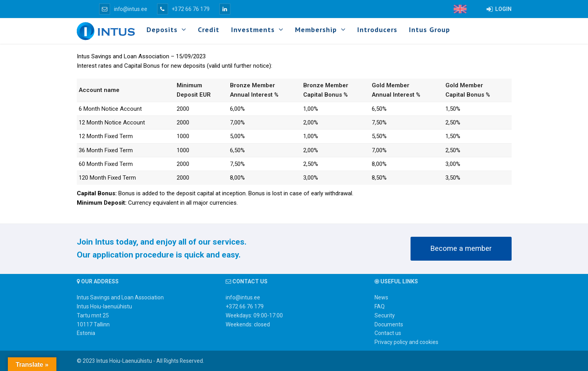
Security (385, 315)
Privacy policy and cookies (406, 342)
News (381, 297)
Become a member (461, 249)
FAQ (380, 306)
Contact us (388, 333)
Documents (389, 324)
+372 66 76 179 (183, 9)
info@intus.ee (123, 9)
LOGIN (499, 9)
